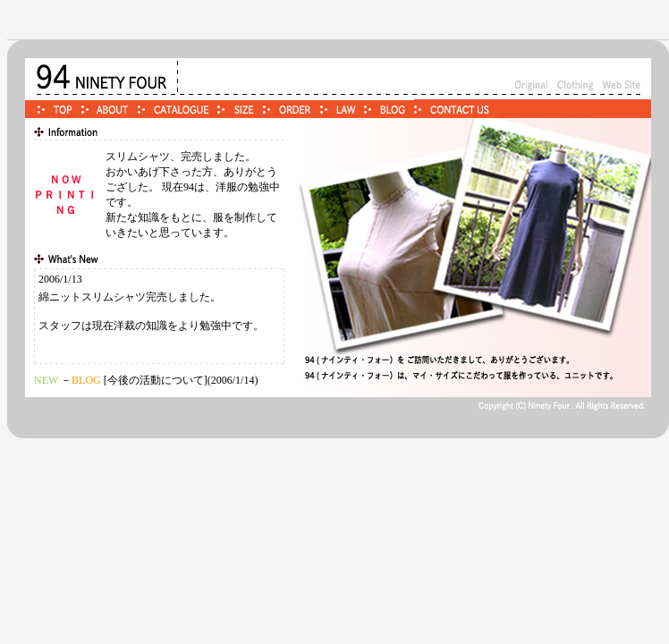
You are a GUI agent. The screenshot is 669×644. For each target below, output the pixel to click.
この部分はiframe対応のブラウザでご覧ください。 (159, 316)
